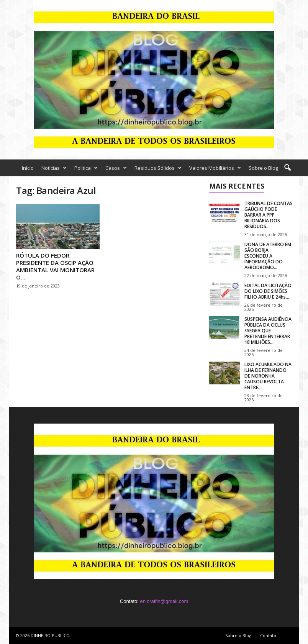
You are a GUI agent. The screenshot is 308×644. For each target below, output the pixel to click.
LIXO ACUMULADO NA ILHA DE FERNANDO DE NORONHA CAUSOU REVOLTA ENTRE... (268, 376)
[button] (287, 168)
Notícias (54, 168)
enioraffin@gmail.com (164, 601)
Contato (268, 635)
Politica (86, 168)
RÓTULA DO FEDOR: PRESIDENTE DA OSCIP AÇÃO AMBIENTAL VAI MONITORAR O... (55, 266)
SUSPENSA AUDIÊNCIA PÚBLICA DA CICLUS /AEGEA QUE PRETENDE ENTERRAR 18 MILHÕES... (268, 331)
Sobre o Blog (263, 168)
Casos (116, 168)
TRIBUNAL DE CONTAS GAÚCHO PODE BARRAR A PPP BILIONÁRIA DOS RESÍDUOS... (269, 215)
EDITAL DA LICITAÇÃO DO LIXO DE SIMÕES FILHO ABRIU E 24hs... (268, 291)
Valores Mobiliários (215, 168)
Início (28, 168)
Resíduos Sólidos (158, 168)
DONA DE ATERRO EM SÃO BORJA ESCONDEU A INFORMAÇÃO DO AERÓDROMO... (268, 256)
